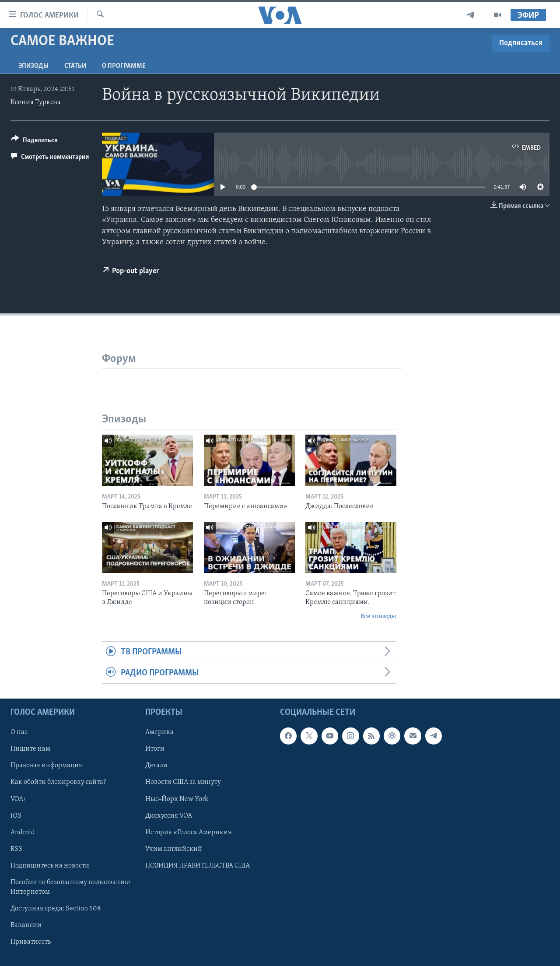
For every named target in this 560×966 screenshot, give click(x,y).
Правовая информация (46, 766)
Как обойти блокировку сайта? (58, 782)
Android (23, 833)
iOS (16, 816)
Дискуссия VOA (169, 816)
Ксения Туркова (36, 102)
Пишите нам (30, 749)
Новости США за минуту (183, 782)
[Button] (34, 142)
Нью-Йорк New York (177, 799)
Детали (156, 766)
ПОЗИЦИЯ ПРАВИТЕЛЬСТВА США (198, 866)
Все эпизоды (378, 616)
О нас (19, 732)
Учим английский (174, 849)
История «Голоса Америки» (189, 833)
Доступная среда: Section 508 (56, 909)
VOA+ (19, 799)
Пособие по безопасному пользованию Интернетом (70, 887)
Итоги (155, 749)
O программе (124, 66)
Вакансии (26, 925)
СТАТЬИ (75, 66)
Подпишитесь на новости (50, 866)
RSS (16, 849)
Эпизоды (33, 66)
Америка (159, 732)
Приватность (31, 942)
